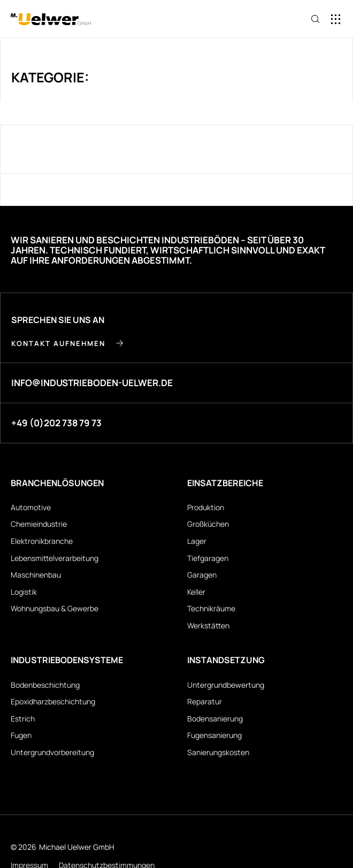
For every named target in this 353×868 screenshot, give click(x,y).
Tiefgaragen (208, 558)
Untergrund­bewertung (226, 685)
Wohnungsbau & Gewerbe (55, 608)
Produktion (206, 507)
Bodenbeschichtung (45, 685)
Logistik (24, 592)
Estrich (23, 719)
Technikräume (211, 608)
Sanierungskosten (218, 752)
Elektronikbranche (42, 541)
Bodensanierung (215, 719)
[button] (336, 19)
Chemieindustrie (39, 524)
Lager (197, 541)
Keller (196, 592)
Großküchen (208, 524)
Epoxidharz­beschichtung (53, 701)
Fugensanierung (214, 735)
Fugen (21, 735)
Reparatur (205, 701)
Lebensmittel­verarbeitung (55, 558)
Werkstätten (208, 625)
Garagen (202, 575)
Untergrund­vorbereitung (52, 752)
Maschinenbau (36, 575)
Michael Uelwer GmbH (77, 847)
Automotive (31, 507)
